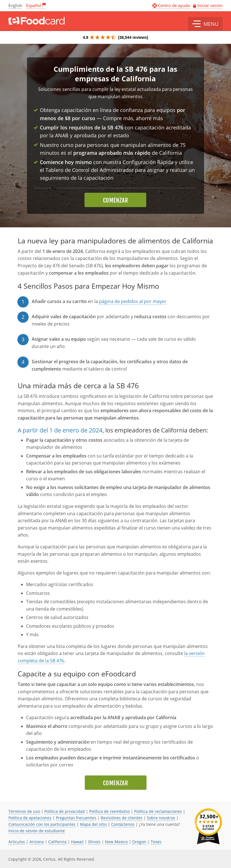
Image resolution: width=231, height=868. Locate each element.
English (15, 5)
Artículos (17, 842)
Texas (156, 842)
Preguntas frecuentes (76, 818)
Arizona (37, 842)
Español (34, 5)
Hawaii (77, 842)
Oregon (139, 842)
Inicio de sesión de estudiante (37, 831)
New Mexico (116, 842)
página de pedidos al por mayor (133, 301)
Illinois (94, 842)
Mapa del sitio (93, 824)
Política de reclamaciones (158, 811)
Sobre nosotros (161, 818)
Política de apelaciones (30, 818)
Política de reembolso (109, 811)
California (57, 842)
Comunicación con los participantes (42, 824)
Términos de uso (24, 811)
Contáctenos (123, 824)
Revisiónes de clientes (122, 818)
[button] (205, 24)
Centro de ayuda (172, 5)
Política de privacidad (65, 811)
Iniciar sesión (210, 5)
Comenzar (116, 200)
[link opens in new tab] (208, 826)
